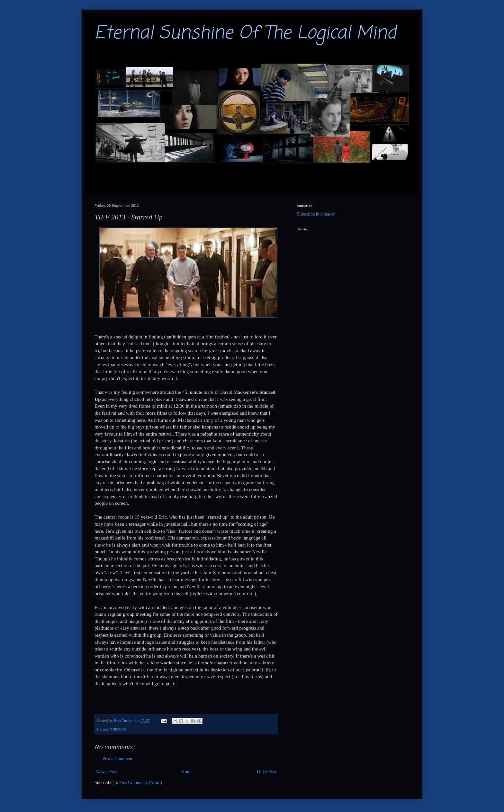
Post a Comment (117, 759)
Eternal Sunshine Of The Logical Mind (245, 33)
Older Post (267, 772)
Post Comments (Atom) (141, 783)
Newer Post (107, 772)
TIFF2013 (118, 730)
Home (187, 772)
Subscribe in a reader (316, 214)
